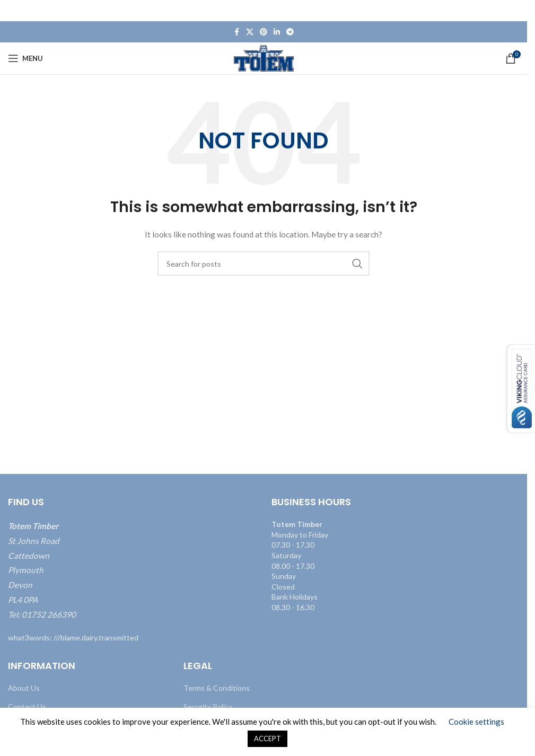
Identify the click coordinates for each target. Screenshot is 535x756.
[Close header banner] (514, 11)
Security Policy (208, 706)
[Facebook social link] (236, 32)
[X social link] (250, 32)
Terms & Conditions (217, 688)
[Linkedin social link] (277, 32)
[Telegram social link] (290, 32)
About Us (24, 688)
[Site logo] (264, 58)
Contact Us (27, 706)
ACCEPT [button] (267, 739)
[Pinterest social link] (264, 32)
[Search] (264, 263)
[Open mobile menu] (25, 58)
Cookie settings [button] (476, 722)
